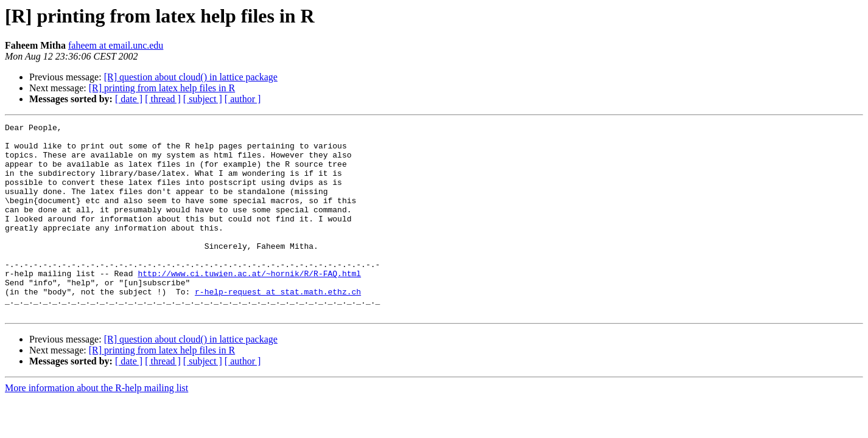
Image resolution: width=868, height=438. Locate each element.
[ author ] (243, 99)
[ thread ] (163, 99)
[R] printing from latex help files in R (162, 88)
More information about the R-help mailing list (96, 426)
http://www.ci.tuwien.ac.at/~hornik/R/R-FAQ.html (249, 304)
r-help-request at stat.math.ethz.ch (278, 326)
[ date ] (129, 99)
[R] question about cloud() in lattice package (191, 77)
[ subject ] (203, 99)
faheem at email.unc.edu (116, 45)
